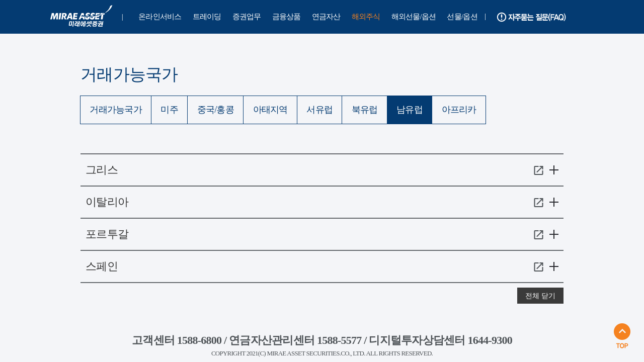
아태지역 (270, 110)
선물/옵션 (462, 17)
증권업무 (247, 17)
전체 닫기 (540, 296)
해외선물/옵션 (414, 17)
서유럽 (319, 110)
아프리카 (459, 110)
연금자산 (326, 17)
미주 (169, 110)
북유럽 (365, 110)
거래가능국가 (116, 110)
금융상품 (287, 17)
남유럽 (410, 110)
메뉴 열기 (554, 171)
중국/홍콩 (216, 110)
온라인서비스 (160, 17)
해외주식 (366, 17)
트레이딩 (207, 17)
